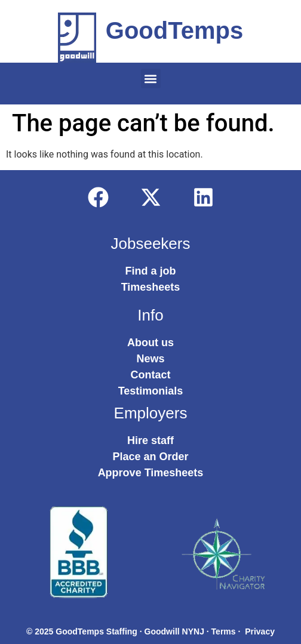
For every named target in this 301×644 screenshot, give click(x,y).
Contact (151, 375)
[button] (151, 78)
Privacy (260, 631)
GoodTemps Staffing (96, 631)
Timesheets (151, 287)
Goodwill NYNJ (174, 631)
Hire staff (150, 440)
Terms (224, 631)
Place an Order (150, 457)
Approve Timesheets (151, 473)
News (150, 359)
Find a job (151, 271)
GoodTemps (174, 30)
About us (150, 343)
